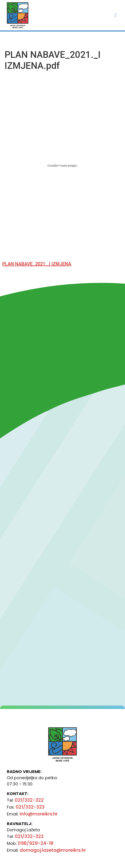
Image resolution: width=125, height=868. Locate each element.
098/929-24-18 (36, 843)
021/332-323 (30, 807)
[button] (116, 15)
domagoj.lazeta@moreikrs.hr (53, 850)
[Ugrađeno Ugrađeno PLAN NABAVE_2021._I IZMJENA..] (62, 166)
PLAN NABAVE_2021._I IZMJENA (37, 264)
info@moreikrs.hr (39, 814)
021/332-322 (29, 800)
